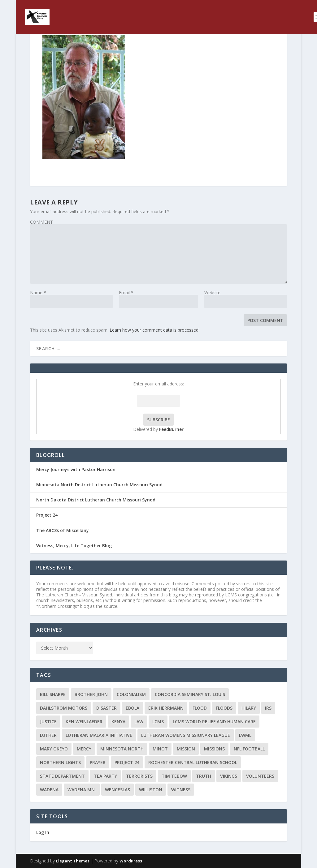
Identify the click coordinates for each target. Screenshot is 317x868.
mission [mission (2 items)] (186, 749)
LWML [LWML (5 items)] (245, 735)
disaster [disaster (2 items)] (106, 708)
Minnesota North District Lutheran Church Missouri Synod (99, 485)
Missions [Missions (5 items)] (214, 749)
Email (126, 292)
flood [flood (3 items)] (200, 708)
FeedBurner (171, 429)
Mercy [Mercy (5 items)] (84, 749)
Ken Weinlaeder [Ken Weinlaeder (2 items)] (84, 722)
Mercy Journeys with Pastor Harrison (76, 469)
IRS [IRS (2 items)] (268, 708)
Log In (43, 832)
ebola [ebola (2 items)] (132, 708)
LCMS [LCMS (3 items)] (158, 722)
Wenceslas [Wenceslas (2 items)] (117, 790)
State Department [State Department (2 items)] (62, 776)
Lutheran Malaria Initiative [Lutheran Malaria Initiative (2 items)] (99, 735)
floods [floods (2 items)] (224, 708)
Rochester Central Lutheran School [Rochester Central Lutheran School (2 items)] (193, 762)
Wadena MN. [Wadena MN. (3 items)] (82, 790)
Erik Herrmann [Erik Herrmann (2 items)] (166, 708)
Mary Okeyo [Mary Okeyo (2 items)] (54, 749)
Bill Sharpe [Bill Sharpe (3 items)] (53, 694)
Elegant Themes (73, 861)
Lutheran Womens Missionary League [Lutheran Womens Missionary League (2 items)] (186, 735)
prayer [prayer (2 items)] (98, 762)
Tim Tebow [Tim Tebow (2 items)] (174, 776)
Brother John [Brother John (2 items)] (91, 694)
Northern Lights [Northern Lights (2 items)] (60, 762)
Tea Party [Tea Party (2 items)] (105, 776)
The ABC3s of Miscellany (63, 530)
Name (38, 292)
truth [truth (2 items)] (204, 776)
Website (212, 292)
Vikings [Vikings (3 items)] (229, 776)
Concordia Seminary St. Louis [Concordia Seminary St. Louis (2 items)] (190, 694)
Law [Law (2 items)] (139, 722)
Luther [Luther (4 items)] (48, 735)
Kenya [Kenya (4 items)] (118, 722)
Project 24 (47, 515)
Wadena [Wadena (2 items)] (49, 790)
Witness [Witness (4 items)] (181, 790)
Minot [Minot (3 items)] (160, 749)
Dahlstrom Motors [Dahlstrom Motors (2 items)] (64, 708)
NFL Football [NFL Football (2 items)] (249, 749)
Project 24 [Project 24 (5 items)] (127, 762)
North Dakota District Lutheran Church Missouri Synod (96, 500)
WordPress (131, 861)
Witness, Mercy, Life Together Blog (74, 546)
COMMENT (41, 222)
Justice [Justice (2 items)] (48, 722)
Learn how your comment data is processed (154, 330)
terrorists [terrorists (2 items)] (139, 776)
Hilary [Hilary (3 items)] (249, 708)
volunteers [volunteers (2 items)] (260, 776)
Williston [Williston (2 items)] (151, 790)
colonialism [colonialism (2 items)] (131, 694)
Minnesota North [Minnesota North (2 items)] (122, 749)
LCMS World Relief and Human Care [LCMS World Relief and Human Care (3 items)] (214, 722)
